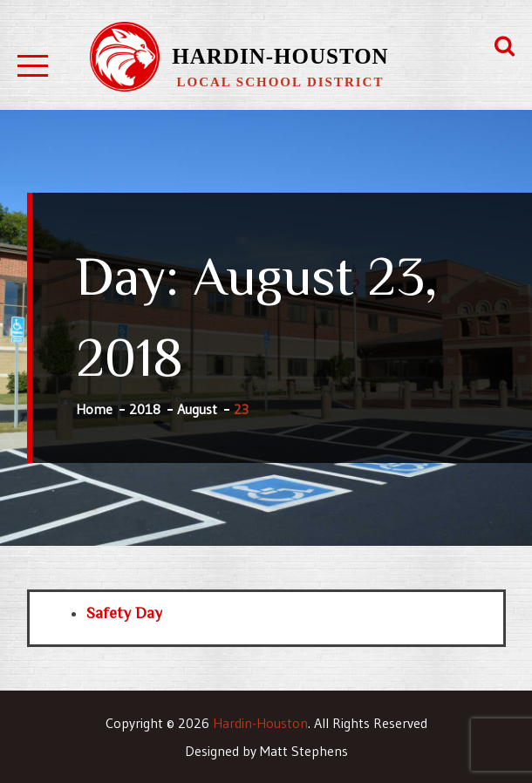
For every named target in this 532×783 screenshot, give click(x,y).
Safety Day (124, 613)
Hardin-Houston (280, 56)
